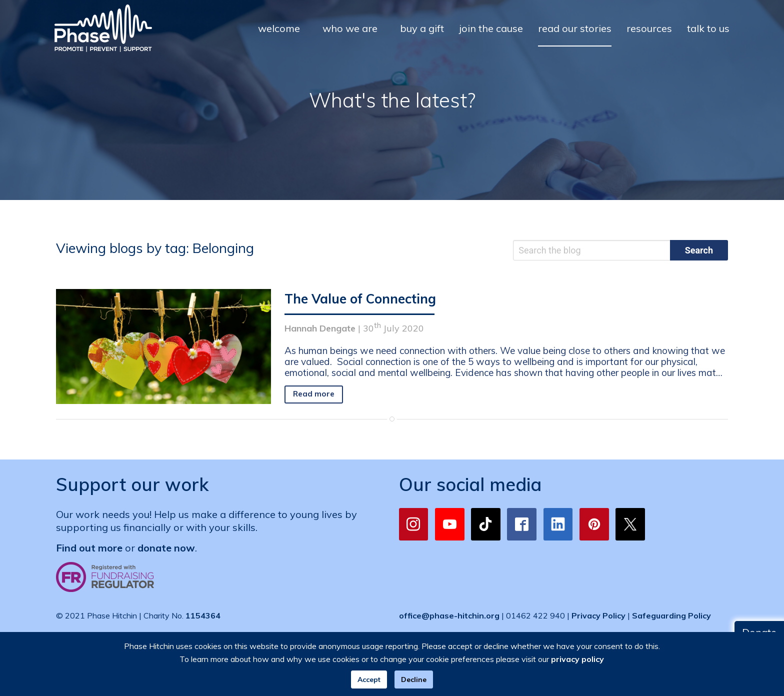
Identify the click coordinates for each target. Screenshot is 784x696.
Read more (314, 394)
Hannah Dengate (320, 328)
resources (649, 28)
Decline (414, 679)
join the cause (491, 28)
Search (699, 250)
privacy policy (577, 659)
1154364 (203, 615)
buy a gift (422, 28)
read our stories (575, 28)
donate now (166, 548)
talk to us (708, 28)
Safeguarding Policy (671, 615)
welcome (279, 28)
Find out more (89, 548)
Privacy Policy (598, 615)
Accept (369, 679)
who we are (350, 28)
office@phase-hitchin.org (449, 615)
